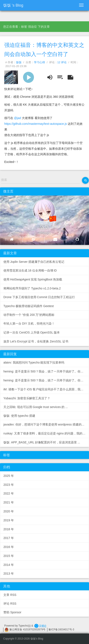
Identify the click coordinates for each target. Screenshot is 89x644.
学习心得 (39, 62)
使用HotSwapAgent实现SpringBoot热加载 (33, 279)
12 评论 (62, 62)
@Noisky (44, 233)
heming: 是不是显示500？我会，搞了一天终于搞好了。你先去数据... (46, 371)
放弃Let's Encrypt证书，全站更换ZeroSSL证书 (36, 341)
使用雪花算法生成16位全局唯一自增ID (30, 270)
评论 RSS (10, 604)
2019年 (9, 520)
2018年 (9, 529)
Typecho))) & (26, 626)
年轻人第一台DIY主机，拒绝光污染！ (29, 323)
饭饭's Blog (13, 5)
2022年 (9, 493)
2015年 (9, 556)
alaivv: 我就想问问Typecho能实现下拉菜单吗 (34, 362)
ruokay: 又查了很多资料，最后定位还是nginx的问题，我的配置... (46, 433)
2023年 (9, 485)
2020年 (9, 511)
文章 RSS (10, 595)
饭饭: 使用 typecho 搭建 (19, 416)
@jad (17, 118)
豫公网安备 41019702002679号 (25, 630)
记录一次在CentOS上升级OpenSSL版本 (32, 332)
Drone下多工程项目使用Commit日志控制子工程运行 (39, 297)
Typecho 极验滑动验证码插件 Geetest (29, 306)
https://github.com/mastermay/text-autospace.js (36, 124)
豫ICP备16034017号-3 (61, 630)
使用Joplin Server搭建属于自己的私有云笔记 (34, 262)
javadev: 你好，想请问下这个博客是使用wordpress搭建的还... (46, 424)
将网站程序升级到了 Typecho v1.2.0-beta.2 (32, 288)
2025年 (9, 476)
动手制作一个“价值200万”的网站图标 (29, 315)
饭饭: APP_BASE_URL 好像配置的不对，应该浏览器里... (42, 442)
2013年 (9, 574)
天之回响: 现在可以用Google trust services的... (36, 407)
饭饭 (19, 62)
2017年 (9, 538)
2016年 (9, 547)
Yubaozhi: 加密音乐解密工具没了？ (27, 398)
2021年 (9, 502)
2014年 (9, 565)
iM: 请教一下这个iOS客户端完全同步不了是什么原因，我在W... (46, 389)
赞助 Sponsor (12, 612)
